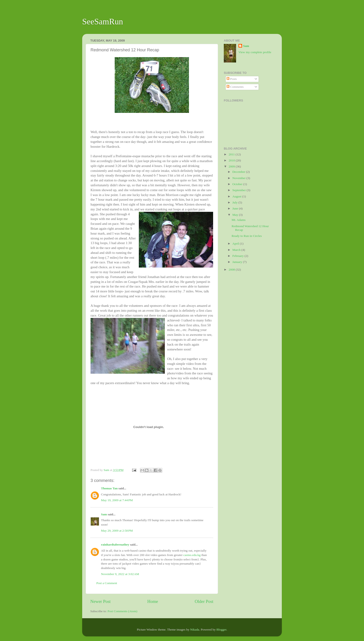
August (237, 196)
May (236, 215)
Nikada (195, 630)
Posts (232, 79)
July (235, 202)
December (239, 172)
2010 (232, 160)
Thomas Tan (109, 488)
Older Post (204, 601)
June (236, 208)
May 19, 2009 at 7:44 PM (117, 500)
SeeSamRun (103, 22)
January (238, 262)
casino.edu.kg (192, 555)
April (236, 244)
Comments (235, 87)
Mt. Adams (239, 220)
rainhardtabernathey (115, 545)
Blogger (221, 630)
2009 (232, 166)
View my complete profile (255, 52)
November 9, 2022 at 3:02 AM (120, 574)
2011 (232, 154)
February (238, 256)
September (239, 190)
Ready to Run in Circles (247, 236)
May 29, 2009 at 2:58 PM (117, 531)
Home (153, 601)
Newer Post (101, 601)
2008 (232, 270)
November (239, 178)
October (238, 184)
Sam (104, 514)
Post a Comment (107, 583)
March (237, 250)
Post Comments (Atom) (122, 611)
